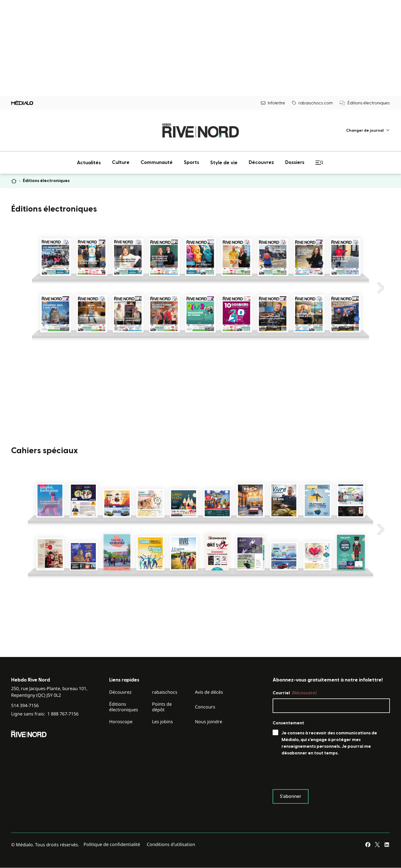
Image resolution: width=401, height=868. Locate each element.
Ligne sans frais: (45, 714)
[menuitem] (368, 130)
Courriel (294, 693)
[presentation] (315, 774)
